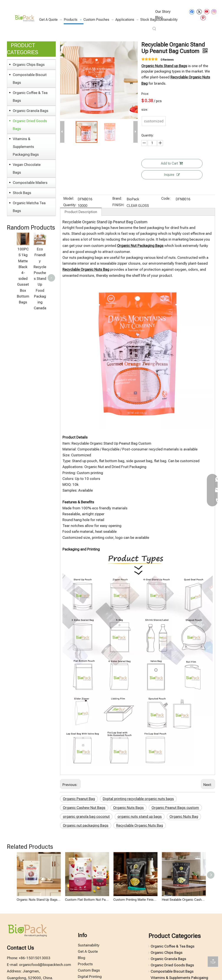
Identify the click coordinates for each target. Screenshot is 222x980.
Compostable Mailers (30, 183)
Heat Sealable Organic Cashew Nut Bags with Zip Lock (184, 900)
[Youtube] (206, 12)
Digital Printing (90, 977)
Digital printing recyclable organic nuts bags (138, 799)
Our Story (163, 11)
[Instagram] (214, 12)
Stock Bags (22, 193)
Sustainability (89, 945)
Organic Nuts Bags (128, 808)
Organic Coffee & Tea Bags (30, 97)
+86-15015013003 (35, 958)
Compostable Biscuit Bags (30, 79)
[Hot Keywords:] (154, 29)
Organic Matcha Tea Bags (29, 207)
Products (85, 964)
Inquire (172, 175)
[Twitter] (199, 12)
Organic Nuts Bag (184, 816)
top (213, 961)
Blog (82, 958)
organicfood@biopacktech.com (45, 965)
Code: (166, 199)
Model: (69, 199)
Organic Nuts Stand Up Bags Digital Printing (39, 900)
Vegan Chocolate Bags (27, 168)
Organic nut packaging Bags (86, 825)
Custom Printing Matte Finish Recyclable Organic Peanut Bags (135, 900)
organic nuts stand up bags (140, 816)
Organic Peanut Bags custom (175, 808)
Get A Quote (88, 951)
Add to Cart (172, 163)
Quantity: (70, 205)
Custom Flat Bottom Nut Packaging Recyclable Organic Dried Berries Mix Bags (87, 900)
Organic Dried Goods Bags (30, 125)
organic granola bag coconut (86, 816)
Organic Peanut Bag (79, 799)
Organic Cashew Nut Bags (84, 808)
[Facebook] (192, 12)
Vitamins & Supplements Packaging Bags (26, 147)
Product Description (81, 212)
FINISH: (118, 205)
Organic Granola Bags (31, 111)
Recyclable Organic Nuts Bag (140, 825)
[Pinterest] (203, 18)
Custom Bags (89, 970)
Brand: (117, 199)
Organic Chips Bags (29, 65)
